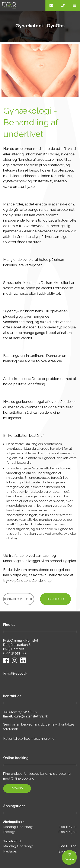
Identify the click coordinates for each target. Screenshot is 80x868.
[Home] (23, 5)
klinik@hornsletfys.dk (31, 716)
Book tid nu (55, 599)
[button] (74, 5)
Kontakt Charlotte (19, 599)
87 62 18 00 (27, 712)
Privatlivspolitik (15, 673)
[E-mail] (51, 5)
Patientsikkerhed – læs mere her (30, 738)
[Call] (63, 5)
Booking (17, 788)
